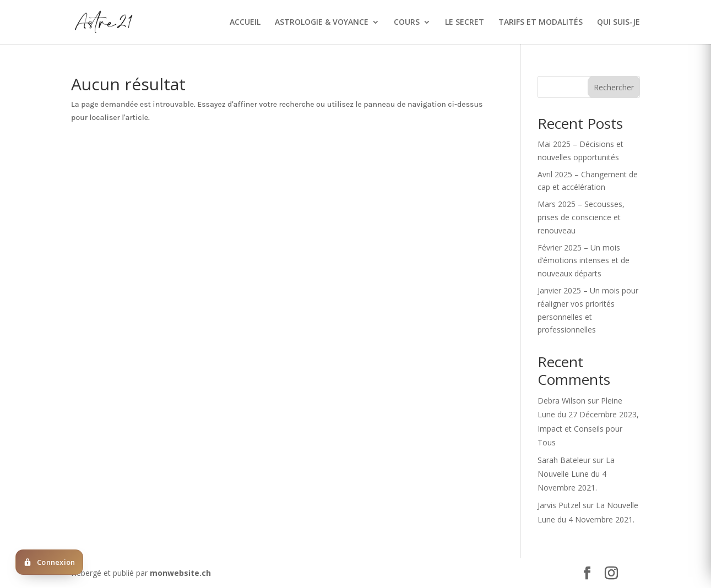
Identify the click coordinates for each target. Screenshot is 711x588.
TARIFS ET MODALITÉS (541, 23)
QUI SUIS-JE (618, 23)
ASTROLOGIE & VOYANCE (322, 23)
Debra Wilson (561, 401)
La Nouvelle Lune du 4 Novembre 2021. (576, 474)
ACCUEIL (245, 23)
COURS (407, 23)
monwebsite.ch (180, 573)
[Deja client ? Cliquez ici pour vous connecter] (49, 562)
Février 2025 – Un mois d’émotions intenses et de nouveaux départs (584, 261)
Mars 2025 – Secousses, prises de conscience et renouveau (581, 217)
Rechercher (614, 87)
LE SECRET (465, 23)
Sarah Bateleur (564, 460)
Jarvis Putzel (559, 505)
